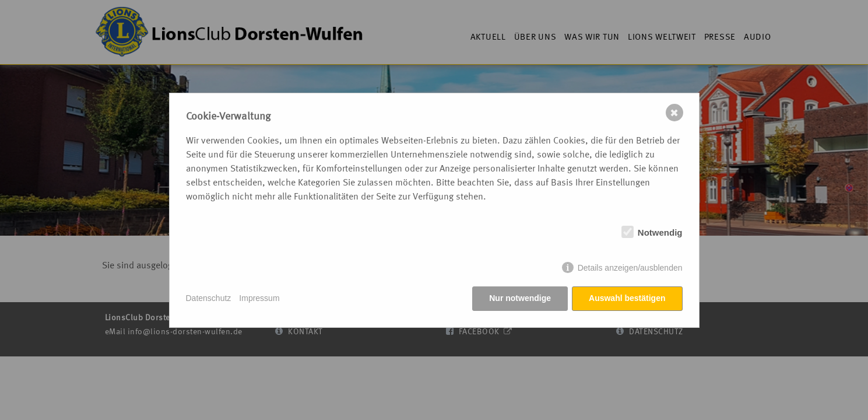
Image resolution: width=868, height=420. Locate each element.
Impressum (259, 298)
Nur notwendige (520, 298)
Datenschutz (209, 298)
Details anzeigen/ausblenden (630, 268)
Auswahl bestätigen (627, 298)
